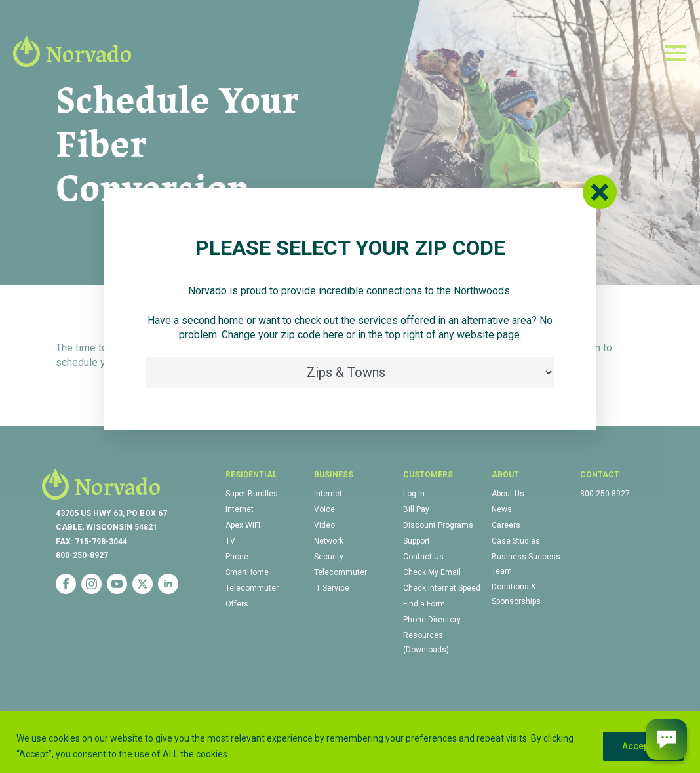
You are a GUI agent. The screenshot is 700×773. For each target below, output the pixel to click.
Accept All (643, 746)
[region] (350, 742)
